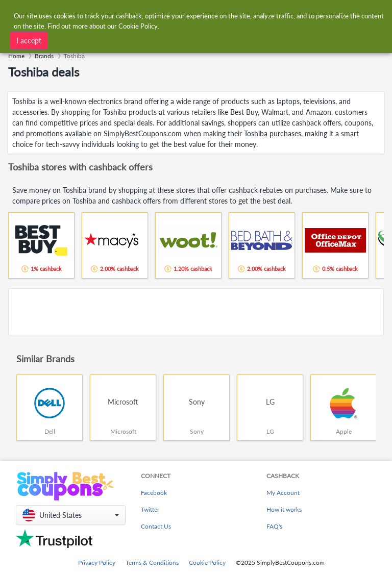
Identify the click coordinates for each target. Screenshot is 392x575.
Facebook (154, 493)
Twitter (150, 509)
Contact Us (156, 526)
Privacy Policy (97, 562)
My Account (283, 493)
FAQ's (274, 526)
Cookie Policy (207, 562)
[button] (71, 515)
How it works (284, 509)
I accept (29, 41)
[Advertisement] (196, 312)
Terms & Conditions (152, 562)
